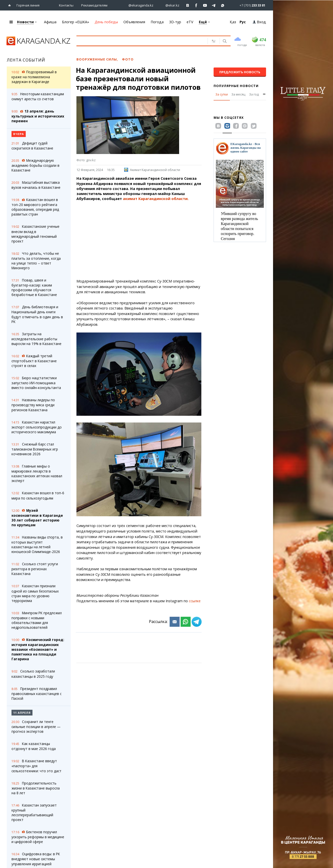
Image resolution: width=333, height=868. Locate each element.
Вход (259, 22)
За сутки (222, 94)
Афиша (50, 22)
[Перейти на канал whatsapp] (223, 5)
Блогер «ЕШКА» (76, 22)
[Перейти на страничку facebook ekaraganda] (196, 5)
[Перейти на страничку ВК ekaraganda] (188, 5)
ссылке (195, 601)
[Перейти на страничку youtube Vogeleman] (205, 5)
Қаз (233, 22)
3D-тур (175, 22)
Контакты (66, 5)
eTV (190, 22)
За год (254, 94)
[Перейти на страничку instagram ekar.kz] (170, 5)
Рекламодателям (94, 5)
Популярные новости (236, 86)
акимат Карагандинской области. (156, 199)
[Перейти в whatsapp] (248, 5)
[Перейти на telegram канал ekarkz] (214, 5)
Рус (243, 22)
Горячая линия (28, 5)
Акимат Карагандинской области (152, 170)
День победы (106, 22)
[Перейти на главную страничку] (11, 5)
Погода (157, 22)
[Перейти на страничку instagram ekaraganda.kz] (138, 5)
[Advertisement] (139, 240)
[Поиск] (224, 41)
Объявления (134, 22)
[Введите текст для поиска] (140, 41)
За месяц (238, 94)
